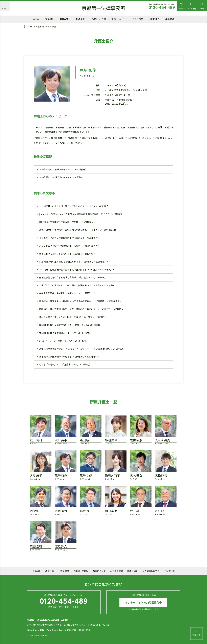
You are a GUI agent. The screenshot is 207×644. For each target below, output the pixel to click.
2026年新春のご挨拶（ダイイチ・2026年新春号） (63, 169)
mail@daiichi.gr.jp (81, 630)
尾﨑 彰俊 (52, 27)
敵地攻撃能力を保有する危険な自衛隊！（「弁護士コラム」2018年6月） (74, 277)
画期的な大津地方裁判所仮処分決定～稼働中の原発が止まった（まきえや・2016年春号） (82, 309)
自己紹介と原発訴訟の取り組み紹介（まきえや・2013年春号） (70, 357)
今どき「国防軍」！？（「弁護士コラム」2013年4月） (65, 364)
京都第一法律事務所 (103, 8)
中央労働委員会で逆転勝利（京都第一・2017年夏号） (65, 293)
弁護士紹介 (40, 27)
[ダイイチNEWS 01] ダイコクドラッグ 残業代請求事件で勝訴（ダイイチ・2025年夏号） (82, 214)
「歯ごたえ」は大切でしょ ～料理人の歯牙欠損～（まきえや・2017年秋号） (77, 285)
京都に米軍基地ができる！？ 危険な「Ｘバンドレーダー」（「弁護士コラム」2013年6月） (82, 349)
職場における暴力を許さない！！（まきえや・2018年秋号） (68, 254)
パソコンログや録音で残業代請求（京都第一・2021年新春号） (70, 246)
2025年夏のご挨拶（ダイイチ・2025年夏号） (61, 177)
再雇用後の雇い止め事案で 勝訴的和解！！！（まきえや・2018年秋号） (74, 262)
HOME (28, 27)
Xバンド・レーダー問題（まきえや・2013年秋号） (64, 341)
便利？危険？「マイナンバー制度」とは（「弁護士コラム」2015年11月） (75, 317)
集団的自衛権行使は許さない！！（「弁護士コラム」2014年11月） (71, 325)
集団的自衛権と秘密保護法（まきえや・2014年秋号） (65, 333)
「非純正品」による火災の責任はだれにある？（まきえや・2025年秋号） (75, 206)
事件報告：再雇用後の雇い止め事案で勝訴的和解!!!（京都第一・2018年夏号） (77, 269)
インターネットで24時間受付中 (143, 602)
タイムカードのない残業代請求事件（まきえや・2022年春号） (70, 238)
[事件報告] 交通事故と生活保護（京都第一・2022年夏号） (67, 222)
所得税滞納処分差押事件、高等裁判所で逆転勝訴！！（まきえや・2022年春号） (78, 230)
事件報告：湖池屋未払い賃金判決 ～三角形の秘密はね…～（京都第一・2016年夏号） (81, 301)
